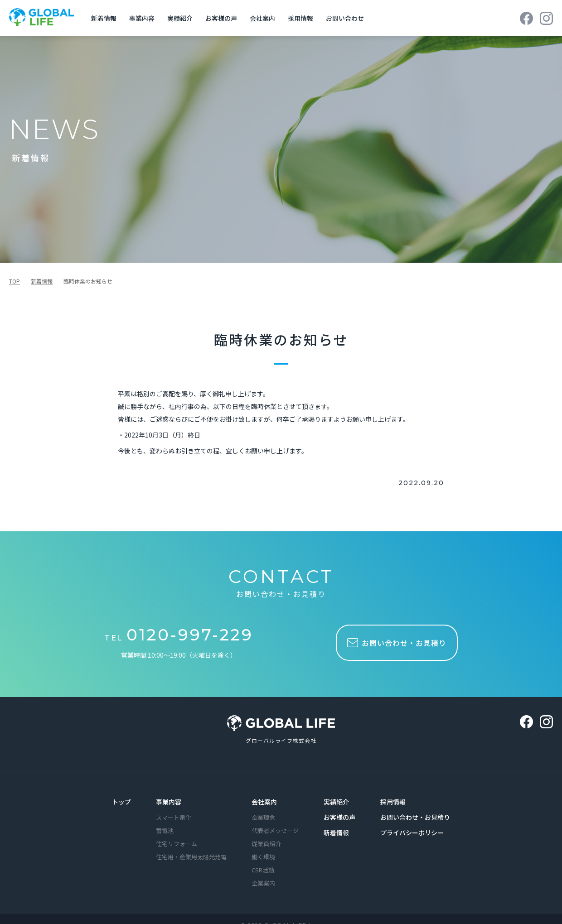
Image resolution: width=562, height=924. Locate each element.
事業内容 (169, 801)
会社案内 (264, 801)
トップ (121, 801)
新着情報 (42, 280)
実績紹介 (336, 801)
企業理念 (263, 816)
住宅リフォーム (177, 843)
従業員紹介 (266, 843)
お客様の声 (339, 816)
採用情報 (393, 801)
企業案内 (263, 882)
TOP (15, 280)
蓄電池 (165, 830)
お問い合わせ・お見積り (415, 816)
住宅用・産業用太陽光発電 (191, 856)
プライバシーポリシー (412, 832)
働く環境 (263, 856)
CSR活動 (263, 869)
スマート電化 (174, 816)
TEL (180, 636)
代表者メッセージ (275, 830)
